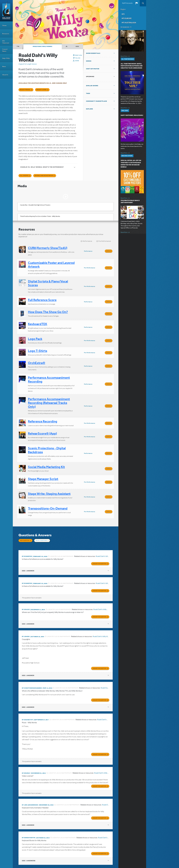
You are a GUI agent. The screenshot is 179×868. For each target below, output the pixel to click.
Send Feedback (110, 853)
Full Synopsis (24, 176)
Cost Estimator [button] (93, 69)
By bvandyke (27, 533)
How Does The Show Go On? (48, 307)
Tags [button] (88, 93)
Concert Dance (5, 50)
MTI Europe (127, 18)
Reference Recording (43, 409)
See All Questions (41, 520)
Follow (78, 58)
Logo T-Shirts (38, 343)
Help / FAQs (6, 58)
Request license (41, 90)
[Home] (6, 11)
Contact (129, 849)
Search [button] (143, 3)
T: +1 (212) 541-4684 (29, 860)
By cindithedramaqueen (32, 662)
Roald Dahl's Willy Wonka (42, 46)
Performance (87, 241)
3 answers (29, 832)
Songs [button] (89, 61)
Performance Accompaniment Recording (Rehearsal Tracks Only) (49, 391)
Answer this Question (99, 540)
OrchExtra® (37, 354)
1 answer (28, 547)
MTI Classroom (6, 42)
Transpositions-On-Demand (48, 489)
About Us (5, 75)
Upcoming (90, 77)
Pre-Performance (105, 241)
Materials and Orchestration (44, 176)
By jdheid (26, 611)
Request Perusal (25, 90)
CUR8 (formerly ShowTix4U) (48, 248)
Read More (125, 56)
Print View (78, 55)
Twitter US (130, 853)
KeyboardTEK (38, 318)
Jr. (67, 46)
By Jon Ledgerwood (30, 777)
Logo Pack (35, 332)
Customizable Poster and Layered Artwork (51, 264)
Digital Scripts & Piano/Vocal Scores (48, 281)
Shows (4, 25)
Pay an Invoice (125, 27)
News (4, 67)
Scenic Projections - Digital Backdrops (47, 435)
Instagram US (139, 853)
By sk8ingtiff (27, 693)
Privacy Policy (121, 849)
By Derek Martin (29, 809)
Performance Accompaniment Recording (49, 369)
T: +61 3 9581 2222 (69, 862)
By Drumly (26, 746)
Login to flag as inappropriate (62, 533)
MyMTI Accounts (127, 3)
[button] (137, 3)
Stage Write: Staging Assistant (49, 475)
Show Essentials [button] (93, 53)
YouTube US (134, 853)
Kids (77, 46)
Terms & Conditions (111, 849)
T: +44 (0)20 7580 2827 (49, 858)
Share (77, 61)
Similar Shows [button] (92, 86)
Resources (6, 34)
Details (109, 251)
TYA (18, 46)
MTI (123, 14)
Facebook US (126, 853)
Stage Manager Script (43, 462)
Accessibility (137, 849)
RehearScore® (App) (42, 420)
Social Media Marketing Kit (46, 451)
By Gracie (26, 585)
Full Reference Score (42, 296)
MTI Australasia (129, 23)
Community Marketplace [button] (97, 101)
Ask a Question (25, 520)
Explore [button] (89, 109)
